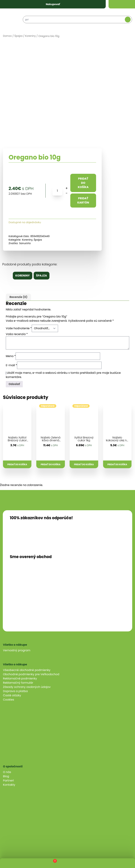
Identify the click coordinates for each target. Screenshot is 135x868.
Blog (6, 776)
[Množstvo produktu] (57, 191)
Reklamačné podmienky (20, 678)
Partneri (8, 780)
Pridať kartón (83, 200)
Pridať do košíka (83, 183)
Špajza (18, 36)
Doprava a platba (15, 691)
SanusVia (25, 243)
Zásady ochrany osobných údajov (27, 687)
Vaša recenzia (17, 334)
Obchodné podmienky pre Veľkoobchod (31, 674)
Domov (7, 36)
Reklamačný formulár (18, 683)
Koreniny (30, 36)
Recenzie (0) (18, 297)
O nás (7, 772)
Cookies (9, 700)
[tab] (18, 297)
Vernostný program (17, 650)
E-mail (11, 365)
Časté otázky (12, 695)
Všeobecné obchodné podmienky (27, 670)
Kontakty (9, 785)
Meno (11, 356)
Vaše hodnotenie (19, 328)
